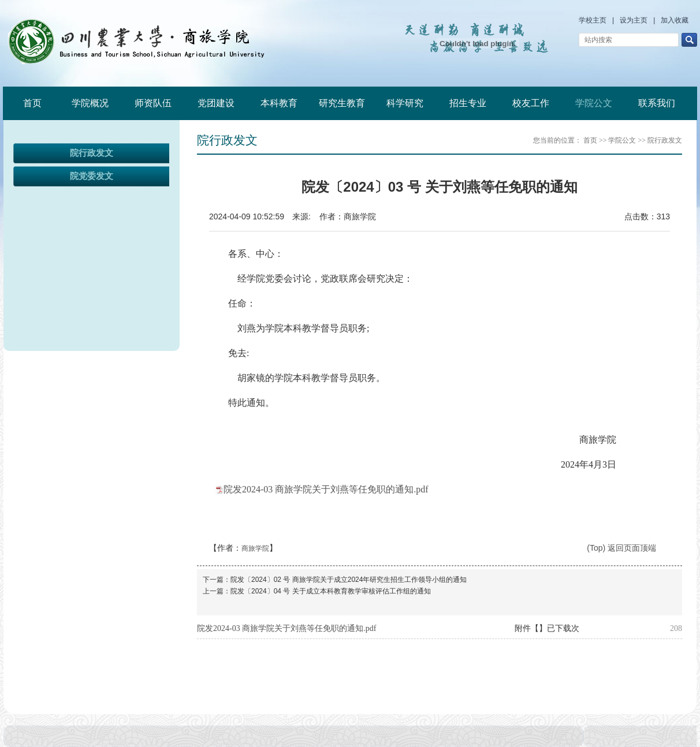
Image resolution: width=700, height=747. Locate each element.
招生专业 (468, 103)
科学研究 (405, 103)
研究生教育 (342, 103)
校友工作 (531, 103)
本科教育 (279, 103)
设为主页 (634, 20)
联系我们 (657, 103)
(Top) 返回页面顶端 (621, 548)
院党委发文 (92, 176)
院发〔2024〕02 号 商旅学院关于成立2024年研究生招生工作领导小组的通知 (349, 580)
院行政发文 (92, 153)
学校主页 (593, 20)
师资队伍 (153, 103)
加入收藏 (675, 20)
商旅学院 (255, 548)
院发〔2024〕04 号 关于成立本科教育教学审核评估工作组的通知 (331, 591)
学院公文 (594, 103)
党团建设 (216, 103)
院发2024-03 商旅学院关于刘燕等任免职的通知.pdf (326, 489)
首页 (32, 103)
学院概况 (90, 103)
